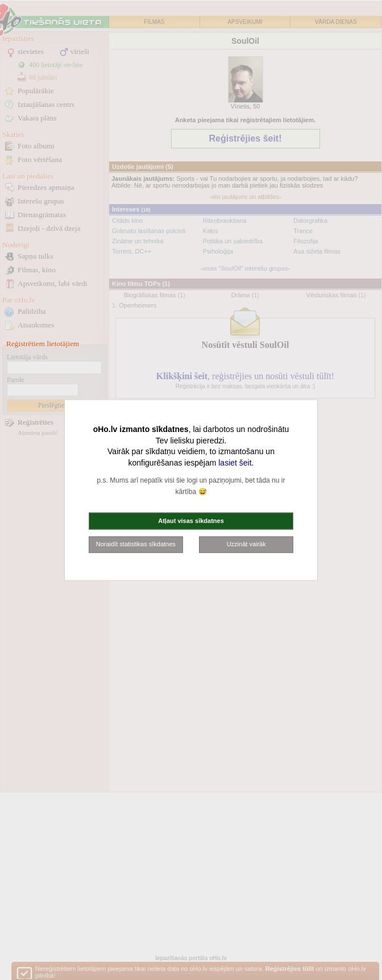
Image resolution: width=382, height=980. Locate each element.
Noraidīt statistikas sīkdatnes (136, 544)
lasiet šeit (235, 462)
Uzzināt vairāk (246, 544)
